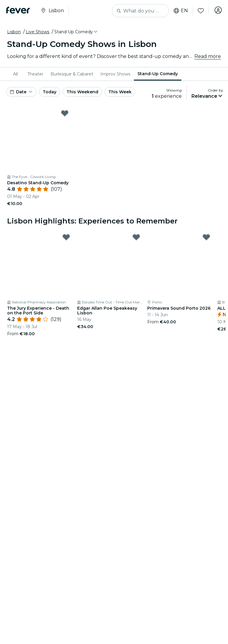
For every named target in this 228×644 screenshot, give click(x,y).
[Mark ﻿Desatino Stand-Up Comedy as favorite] (65, 113)
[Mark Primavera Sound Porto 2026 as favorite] (206, 237)
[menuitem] (17, 74)
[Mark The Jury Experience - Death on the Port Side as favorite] (66, 237)
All (15, 74)
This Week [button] (120, 92)
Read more (208, 56)
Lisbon (14, 32)
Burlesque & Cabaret (72, 74)
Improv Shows (115, 74)
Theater (35, 74)
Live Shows (38, 32)
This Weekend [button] (82, 92)
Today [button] (50, 92)
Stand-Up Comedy (158, 74)
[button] (76, 32)
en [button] (179, 11)
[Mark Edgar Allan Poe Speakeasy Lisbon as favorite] (136, 237)
